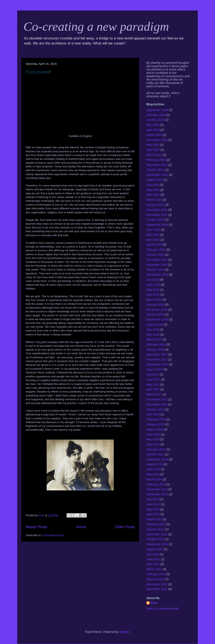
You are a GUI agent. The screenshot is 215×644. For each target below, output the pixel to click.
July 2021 (153, 185)
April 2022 (153, 150)
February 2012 (156, 574)
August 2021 (155, 180)
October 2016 (155, 409)
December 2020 (157, 210)
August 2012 (155, 549)
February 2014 (156, 484)
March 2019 (154, 300)
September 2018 (157, 319)
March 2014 (154, 479)
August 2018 (155, 325)
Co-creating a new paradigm (96, 26)
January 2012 (155, 579)
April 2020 (153, 240)
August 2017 (155, 369)
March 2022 (154, 155)
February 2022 (156, 160)
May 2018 (153, 335)
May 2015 (153, 439)
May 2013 (153, 509)
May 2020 (153, 235)
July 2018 (153, 330)
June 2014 (153, 469)
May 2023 (153, 125)
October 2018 (155, 314)
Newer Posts (36, 527)
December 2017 (157, 355)
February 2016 (156, 419)
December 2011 (157, 584)
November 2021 (157, 165)
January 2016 (155, 424)
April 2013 (153, 514)
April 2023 (153, 130)
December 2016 (157, 399)
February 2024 (156, 115)
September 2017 (157, 364)
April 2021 (153, 195)
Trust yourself (38, 72)
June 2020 (153, 230)
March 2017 (154, 394)
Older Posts (125, 527)
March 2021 (154, 200)
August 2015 (155, 429)
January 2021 (155, 205)
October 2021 (155, 170)
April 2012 (153, 564)
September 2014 (157, 459)
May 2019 (153, 290)
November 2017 (157, 360)
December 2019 (157, 260)
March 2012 (154, 569)
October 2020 (155, 220)
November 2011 (157, 589)
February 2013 (156, 524)
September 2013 (157, 494)
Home (81, 527)
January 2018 (155, 349)
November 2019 (157, 265)
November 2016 (157, 404)
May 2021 (153, 190)
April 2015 (153, 444)
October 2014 (155, 454)
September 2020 (157, 225)
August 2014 (155, 464)
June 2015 (153, 434)
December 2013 (157, 489)
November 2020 (157, 215)
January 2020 (155, 255)
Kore (154, 603)
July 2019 (153, 280)
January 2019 (155, 305)
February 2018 (156, 344)
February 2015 (156, 449)
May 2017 (153, 385)
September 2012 (157, 544)
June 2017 (153, 379)
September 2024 (157, 110)
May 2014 (153, 474)
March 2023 (154, 135)
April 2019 (153, 295)
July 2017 (153, 374)
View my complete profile (163, 609)
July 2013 (153, 499)
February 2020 (156, 250)
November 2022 (157, 140)
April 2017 (153, 389)
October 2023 (155, 120)
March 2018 (154, 339)
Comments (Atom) (53, 535)
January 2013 (155, 529)
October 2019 (155, 270)
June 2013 (153, 504)
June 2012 (153, 559)
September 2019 (157, 275)
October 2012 (155, 539)
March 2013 (154, 519)
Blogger (125, 632)
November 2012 (157, 534)
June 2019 (153, 285)
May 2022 (153, 145)
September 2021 (157, 175)
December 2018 (157, 310)
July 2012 (153, 554)
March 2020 (154, 245)
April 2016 (153, 414)
